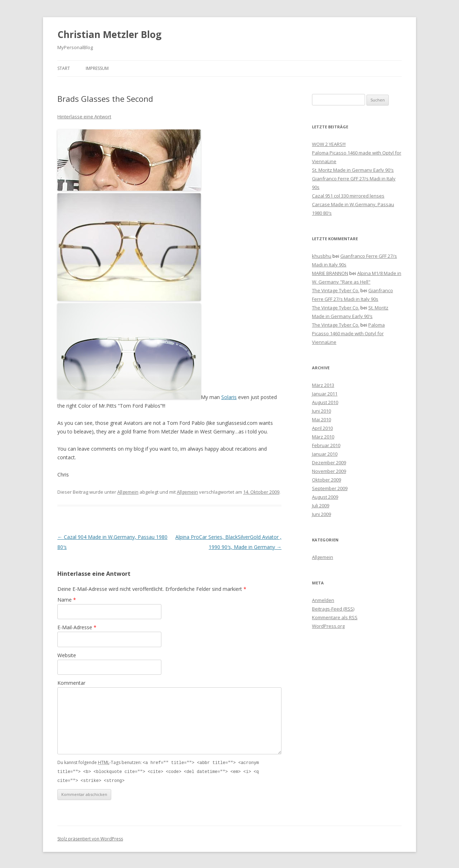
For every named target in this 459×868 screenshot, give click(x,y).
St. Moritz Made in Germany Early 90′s (353, 170)
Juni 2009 (321, 514)
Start (64, 68)
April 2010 (322, 428)
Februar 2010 (326, 445)
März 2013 (323, 385)
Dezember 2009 (329, 463)
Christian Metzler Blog (109, 34)
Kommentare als (335, 617)
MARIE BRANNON (330, 273)
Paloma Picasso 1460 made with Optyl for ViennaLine (348, 333)
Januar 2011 (325, 394)
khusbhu (322, 256)
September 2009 (330, 488)
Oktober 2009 (326, 480)
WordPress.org (328, 626)
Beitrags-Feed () (333, 609)
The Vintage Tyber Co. (336, 290)
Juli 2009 (321, 506)
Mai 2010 (321, 419)
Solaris (229, 397)
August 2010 (325, 402)
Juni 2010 (321, 411)
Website (67, 655)
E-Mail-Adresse (77, 627)
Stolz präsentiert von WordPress (90, 838)
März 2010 (323, 437)
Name (67, 600)
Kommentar (71, 683)
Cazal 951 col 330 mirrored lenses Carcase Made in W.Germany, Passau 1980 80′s (353, 204)
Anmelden (323, 600)
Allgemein (128, 492)
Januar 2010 (325, 454)
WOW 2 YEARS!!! (329, 144)
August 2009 (325, 497)
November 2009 (329, 471)
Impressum (97, 68)
